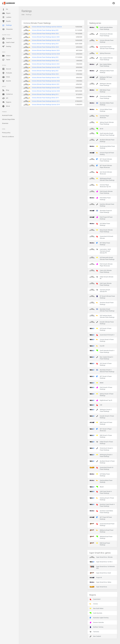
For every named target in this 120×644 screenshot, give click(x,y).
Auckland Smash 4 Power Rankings (102, 462)
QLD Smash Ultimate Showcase (101, 173)
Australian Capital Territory (99, 618)
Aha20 (97, 487)
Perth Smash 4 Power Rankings (101, 388)
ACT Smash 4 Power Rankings (101, 377)
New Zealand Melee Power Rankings (101, 65)
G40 (96, 405)
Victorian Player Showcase (99, 117)
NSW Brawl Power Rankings (100, 544)
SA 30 (96, 129)
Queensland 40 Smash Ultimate (101, 237)
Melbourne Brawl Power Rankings (102, 531)
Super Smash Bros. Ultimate (101, 557)
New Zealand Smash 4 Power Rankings (101, 358)
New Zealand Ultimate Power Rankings (101, 59)
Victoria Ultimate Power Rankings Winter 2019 (45, 98)
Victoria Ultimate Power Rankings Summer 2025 (46, 40)
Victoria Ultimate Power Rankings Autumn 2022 (46, 78)
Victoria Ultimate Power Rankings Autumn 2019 (46, 101)
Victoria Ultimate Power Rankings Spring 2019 (45, 94)
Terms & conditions (8, 137)
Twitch (6, 60)
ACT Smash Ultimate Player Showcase (101, 166)
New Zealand (95, 636)
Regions (7, 102)
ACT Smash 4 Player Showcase (101, 430)
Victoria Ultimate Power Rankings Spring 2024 (45, 44)
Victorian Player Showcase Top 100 (100, 186)
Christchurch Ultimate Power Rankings (101, 35)
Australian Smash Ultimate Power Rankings (102, 310)
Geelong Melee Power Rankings (101, 481)
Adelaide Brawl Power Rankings (101, 537)
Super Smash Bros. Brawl (100, 573)
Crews (6, 77)
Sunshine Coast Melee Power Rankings (101, 512)
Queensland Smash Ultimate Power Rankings (102, 48)
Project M (96, 578)
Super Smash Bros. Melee (100, 582)
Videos (6, 56)
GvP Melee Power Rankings (100, 475)
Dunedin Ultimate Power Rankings (102, 323)
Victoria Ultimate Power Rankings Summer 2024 (46, 54)
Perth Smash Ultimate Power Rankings (101, 192)
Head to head (8, 43)
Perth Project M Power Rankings (101, 218)
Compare (7, 39)
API (5, 98)
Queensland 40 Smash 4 (102, 335)
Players (6, 13)
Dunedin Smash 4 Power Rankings (102, 417)
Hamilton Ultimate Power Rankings (102, 205)
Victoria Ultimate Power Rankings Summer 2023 (46, 67)
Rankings (7, 25)
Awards (6, 81)
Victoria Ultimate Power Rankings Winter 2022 (45, 74)
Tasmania (94, 632)
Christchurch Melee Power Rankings (100, 97)
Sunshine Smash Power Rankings (102, 303)
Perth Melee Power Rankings (100, 199)
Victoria (94, 604)
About (6, 106)
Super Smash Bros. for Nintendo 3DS (102, 567)
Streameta (5, 123)
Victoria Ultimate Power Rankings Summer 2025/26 (47, 27)
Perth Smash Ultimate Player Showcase (101, 265)
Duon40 (97, 346)
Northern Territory (96, 627)
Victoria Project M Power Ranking (102, 154)
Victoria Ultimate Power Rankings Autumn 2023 (46, 64)
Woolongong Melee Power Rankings (102, 147)
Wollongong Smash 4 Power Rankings (101, 456)
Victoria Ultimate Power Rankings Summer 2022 (46, 81)
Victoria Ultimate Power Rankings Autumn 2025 (46, 37)
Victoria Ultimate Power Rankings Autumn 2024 (46, 50)
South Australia (96, 613)
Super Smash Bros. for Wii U (101, 562)
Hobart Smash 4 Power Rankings (101, 443)
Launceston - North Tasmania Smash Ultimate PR (100, 251)
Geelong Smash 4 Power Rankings (102, 499)
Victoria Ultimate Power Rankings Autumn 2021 (46, 84)
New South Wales (97, 608)
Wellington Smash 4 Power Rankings (101, 410)
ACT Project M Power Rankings (101, 518)
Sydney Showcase (100, 53)
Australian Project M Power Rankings (101, 211)
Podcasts (7, 73)
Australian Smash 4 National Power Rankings (102, 371)
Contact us (7, 94)
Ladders (7, 17)
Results (6, 21)
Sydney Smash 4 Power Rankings (102, 395)
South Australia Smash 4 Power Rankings (102, 351)
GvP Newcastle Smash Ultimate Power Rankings (102, 258)
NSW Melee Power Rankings (100, 91)
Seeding (7, 47)
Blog (6, 90)
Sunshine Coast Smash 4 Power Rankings (102, 505)
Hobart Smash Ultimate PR (101, 278)
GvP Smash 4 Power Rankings (101, 329)
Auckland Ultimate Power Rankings (102, 141)
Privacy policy (6, 133)
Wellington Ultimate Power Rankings (100, 85)
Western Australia (97, 622)
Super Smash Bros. (98, 587)
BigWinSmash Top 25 (101, 400)
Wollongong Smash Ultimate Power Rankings (102, 179)
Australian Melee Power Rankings (102, 104)
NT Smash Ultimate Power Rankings (102, 297)
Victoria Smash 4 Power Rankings (102, 340)
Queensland (95, 599)
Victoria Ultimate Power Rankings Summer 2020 (46, 91)
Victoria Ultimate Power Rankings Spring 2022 (45, 71)
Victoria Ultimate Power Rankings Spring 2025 (45, 30)
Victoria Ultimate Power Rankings (102, 41)
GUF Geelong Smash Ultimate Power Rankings (102, 316)
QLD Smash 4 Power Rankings (101, 364)
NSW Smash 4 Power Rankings (101, 436)
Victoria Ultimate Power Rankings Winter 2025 (45, 34)
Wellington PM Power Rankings (101, 78)
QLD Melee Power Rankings (100, 224)
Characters (7, 29)
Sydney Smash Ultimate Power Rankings (102, 123)
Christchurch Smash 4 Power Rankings (101, 449)
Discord (6, 69)
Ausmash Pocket (7, 115)
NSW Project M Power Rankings (101, 423)
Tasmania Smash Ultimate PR (100, 291)
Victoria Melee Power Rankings (101, 110)
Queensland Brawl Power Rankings (102, 525)
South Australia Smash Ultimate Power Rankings (102, 134)
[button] (114, 3)
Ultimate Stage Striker (8, 119)
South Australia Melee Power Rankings (101, 28)
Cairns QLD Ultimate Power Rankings (101, 271)
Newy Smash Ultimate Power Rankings (101, 231)
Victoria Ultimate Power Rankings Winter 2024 (45, 47)
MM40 (97, 383)
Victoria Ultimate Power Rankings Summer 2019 (46, 105)
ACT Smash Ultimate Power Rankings (101, 160)
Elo (5, 9)
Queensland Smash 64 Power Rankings (101, 468)
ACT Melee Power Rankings (100, 244)
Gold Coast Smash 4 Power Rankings (101, 492)
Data (23, 15)
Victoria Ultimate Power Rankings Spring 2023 (45, 57)
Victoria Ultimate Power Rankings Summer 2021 (46, 88)
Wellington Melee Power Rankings (102, 72)
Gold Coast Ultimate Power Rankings (101, 284)
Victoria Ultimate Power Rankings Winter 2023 (45, 61)
